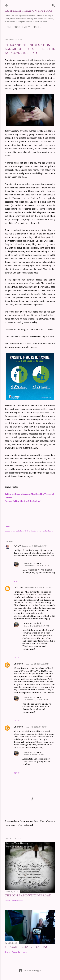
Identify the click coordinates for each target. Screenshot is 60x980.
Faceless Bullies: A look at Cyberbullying (23, 501)
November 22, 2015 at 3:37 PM (37, 700)
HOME (8, 27)
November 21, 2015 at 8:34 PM (37, 664)
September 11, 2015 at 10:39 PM (38, 587)
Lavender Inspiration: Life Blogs (29, 11)
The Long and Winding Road (28, 895)
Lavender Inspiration (33, 563)
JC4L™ (17, 546)
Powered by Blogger (30, 971)
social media (42, 531)
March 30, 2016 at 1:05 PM (36, 727)
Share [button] (7, 527)
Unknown (19, 587)
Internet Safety (17, 531)
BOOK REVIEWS (22, 27)
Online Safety (30, 531)
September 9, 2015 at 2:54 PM (34, 546)
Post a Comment (19, 952)
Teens (50, 531)
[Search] (53, 5)
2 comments (17, 901)
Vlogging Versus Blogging (27, 947)
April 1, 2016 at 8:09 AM (34, 755)
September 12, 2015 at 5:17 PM (36, 626)
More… (37, 27)
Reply (16, 581)
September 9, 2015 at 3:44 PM (36, 566)
